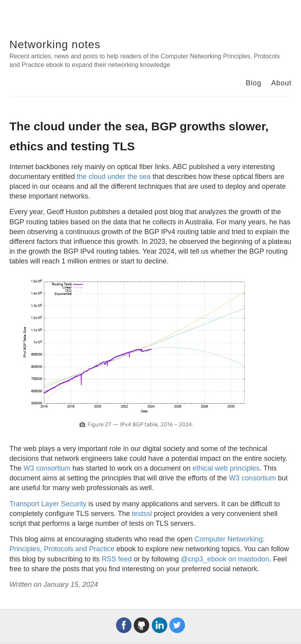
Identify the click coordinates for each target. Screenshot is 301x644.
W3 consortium (47, 468)
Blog (254, 83)
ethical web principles (226, 468)
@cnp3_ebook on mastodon (225, 559)
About (281, 83)
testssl (142, 514)
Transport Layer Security (48, 504)
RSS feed (117, 559)
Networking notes (55, 44)
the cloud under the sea (114, 177)
